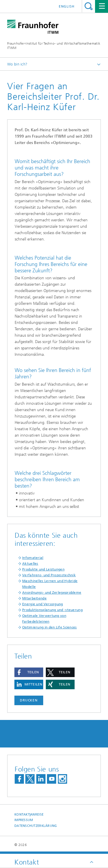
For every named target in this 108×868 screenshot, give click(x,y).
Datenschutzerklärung (36, 826)
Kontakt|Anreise (29, 815)
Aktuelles (30, 564)
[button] (29, 672)
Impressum (24, 820)
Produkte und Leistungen (43, 569)
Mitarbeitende (34, 598)
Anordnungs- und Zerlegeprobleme (52, 592)
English (67, 6)
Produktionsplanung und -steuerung (52, 610)
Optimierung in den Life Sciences (50, 627)
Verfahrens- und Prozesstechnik (49, 575)
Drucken (29, 700)
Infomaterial (33, 558)
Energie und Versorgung (43, 604)
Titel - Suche (89, 6)
